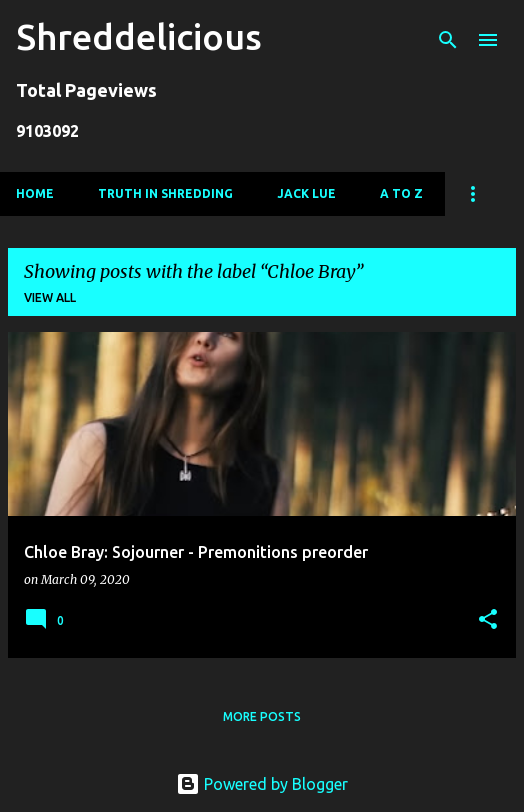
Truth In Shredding (165, 193)
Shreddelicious (139, 36)
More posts (262, 716)
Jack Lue (306, 193)
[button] (488, 620)
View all (50, 297)
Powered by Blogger (262, 784)
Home (35, 193)
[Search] (448, 40)
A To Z (401, 193)
